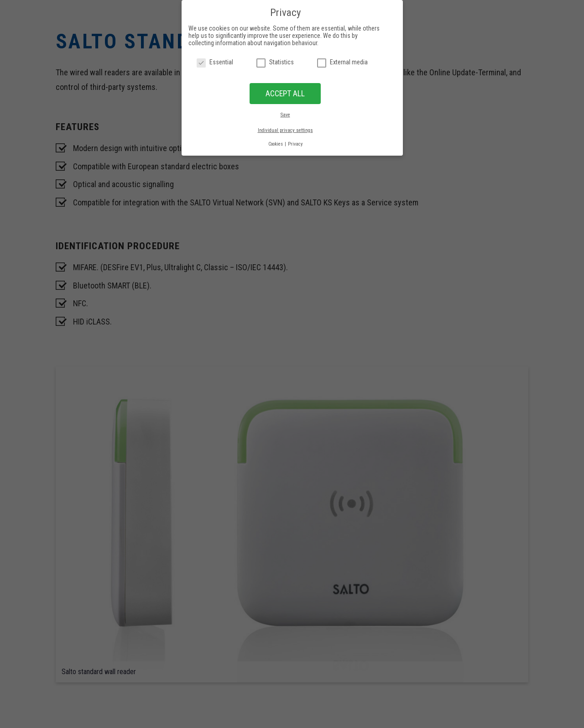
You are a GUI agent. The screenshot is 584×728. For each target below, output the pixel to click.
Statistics (275, 62)
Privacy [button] (295, 144)
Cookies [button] (276, 144)
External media (342, 62)
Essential (215, 62)
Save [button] (285, 115)
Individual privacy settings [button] (285, 130)
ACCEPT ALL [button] (285, 94)
